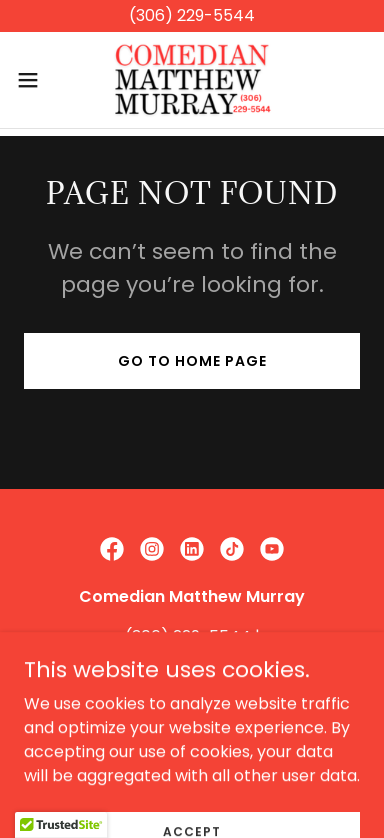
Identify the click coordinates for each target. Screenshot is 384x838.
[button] (35, 80)
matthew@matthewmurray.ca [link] (192, 660)
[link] (191, 80)
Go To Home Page (192, 361)
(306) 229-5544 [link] (188, 636)
